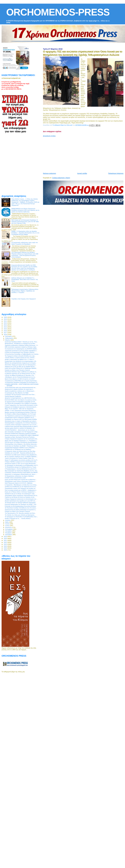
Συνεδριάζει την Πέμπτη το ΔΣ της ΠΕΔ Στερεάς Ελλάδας (21, 419)
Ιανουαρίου (9, 336)
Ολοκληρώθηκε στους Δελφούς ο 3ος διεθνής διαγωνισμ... (21, 444)
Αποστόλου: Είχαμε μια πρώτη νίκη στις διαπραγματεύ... (21, 365)
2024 (5, 546)
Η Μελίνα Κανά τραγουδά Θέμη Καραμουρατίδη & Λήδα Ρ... (22, 426)
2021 (5, 540)
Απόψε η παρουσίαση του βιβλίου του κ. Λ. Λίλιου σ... (20, 359)
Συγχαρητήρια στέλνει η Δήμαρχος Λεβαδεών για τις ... (20, 417)
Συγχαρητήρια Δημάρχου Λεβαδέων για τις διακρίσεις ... (20, 448)
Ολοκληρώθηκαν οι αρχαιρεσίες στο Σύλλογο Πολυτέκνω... (21, 423)
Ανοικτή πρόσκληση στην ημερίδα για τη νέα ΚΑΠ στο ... (21, 501)
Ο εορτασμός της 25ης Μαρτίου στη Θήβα (17, 393)
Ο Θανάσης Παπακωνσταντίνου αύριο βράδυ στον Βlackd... (22, 472)
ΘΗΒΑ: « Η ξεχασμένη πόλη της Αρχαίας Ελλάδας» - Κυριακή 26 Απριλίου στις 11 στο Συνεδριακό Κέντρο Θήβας (25, 233)
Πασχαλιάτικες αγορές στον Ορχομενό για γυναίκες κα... (21, 488)
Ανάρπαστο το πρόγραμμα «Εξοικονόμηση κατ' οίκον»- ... (21, 474)
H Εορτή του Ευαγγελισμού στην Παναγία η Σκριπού (20, 352)
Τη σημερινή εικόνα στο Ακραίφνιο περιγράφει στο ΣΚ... (20, 402)
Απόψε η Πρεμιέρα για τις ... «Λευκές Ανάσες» (18, 518)
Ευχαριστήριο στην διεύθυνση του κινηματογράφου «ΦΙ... (21, 361)
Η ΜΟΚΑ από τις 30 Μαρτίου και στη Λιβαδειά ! (18, 449)
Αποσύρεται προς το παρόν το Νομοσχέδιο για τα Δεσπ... (21, 421)
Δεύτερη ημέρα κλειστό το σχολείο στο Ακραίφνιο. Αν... (20, 428)
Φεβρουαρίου (9, 338)
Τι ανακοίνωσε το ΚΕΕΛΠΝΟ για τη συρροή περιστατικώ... (21, 381)
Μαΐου (7, 522)
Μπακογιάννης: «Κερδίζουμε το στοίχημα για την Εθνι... (20, 343)
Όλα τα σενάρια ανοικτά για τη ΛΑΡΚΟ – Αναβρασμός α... (21, 490)
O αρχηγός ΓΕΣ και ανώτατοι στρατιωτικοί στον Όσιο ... (20, 395)
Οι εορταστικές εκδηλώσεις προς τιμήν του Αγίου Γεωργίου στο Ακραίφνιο (25, 243)
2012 (5, 323)
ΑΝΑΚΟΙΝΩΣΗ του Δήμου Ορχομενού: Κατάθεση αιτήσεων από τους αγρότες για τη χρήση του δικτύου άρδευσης (25, 210)
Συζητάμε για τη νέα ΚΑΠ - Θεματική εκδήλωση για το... (20, 453)
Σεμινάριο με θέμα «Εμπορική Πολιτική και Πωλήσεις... (20, 437)
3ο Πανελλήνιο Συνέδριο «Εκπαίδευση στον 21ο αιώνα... (21, 508)
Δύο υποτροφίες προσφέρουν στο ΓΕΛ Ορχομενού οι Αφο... (22, 432)
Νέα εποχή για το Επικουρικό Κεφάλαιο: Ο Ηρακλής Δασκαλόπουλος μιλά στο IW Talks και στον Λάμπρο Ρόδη (25, 222)
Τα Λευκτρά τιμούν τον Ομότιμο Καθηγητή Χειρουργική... (21, 503)
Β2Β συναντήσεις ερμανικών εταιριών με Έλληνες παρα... (21, 347)
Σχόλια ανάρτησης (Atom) (61, 178)
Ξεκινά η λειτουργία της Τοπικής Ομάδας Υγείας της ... (20, 458)
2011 (5, 321)
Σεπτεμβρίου (9, 529)
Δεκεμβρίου (9, 535)
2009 (5, 317)
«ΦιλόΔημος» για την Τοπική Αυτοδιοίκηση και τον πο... (20, 377)
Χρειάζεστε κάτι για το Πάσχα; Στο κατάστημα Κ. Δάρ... (20, 494)
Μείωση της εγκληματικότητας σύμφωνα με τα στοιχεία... (21, 363)
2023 (5, 544)
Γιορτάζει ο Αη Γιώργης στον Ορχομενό (24, 299)
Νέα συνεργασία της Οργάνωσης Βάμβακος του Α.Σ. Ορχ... (21, 471)
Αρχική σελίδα (82, 173)
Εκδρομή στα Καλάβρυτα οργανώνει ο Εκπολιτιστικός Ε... (21, 407)
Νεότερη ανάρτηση (50, 173)
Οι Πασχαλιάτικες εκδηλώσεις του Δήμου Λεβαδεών (19, 476)
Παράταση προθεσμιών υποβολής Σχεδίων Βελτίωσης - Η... (22, 345)
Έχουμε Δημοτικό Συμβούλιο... (13, 396)
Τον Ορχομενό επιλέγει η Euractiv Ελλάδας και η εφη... (20, 356)
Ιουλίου (8, 526)
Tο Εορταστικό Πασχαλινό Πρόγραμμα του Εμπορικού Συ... (22, 382)
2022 (5, 542)
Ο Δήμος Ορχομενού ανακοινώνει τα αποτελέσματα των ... (21, 499)
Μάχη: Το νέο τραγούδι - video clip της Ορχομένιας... (20, 409)
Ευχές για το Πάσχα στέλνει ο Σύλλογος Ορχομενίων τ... (21, 492)
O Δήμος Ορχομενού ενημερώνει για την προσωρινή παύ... (21, 439)
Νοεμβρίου (9, 533)
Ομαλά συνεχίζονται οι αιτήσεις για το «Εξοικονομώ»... (20, 391)
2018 (5, 335)
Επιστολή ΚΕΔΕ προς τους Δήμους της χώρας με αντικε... (21, 400)
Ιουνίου (8, 524)
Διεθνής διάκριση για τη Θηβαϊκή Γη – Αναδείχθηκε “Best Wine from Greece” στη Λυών (25, 279)
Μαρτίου (8, 340)
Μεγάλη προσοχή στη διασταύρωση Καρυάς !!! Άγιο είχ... (21, 412)
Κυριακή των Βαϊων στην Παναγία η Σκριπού (17, 370)
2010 (5, 319)
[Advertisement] (73, 154)
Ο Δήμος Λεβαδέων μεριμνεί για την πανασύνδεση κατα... (21, 462)
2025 (5, 548)
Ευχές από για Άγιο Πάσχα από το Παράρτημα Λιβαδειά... (21, 368)
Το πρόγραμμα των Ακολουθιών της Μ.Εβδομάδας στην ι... (21, 517)
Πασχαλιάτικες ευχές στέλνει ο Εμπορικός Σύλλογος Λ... (20, 481)
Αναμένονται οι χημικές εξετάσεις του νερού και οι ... (19, 389)
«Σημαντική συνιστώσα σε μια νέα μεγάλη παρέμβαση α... (21, 351)
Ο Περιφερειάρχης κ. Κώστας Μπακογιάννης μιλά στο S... (21, 469)
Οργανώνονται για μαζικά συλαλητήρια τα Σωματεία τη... (21, 510)
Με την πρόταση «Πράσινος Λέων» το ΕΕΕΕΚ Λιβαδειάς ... (21, 457)
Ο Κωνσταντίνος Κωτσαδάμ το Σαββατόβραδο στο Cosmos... (22, 354)
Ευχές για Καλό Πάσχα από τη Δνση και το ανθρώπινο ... (21, 480)
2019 (5, 536)
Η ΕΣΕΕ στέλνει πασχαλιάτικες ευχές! (15, 478)
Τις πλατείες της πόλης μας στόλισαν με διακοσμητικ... (20, 515)
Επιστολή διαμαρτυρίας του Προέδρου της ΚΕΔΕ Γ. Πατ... (21, 504)
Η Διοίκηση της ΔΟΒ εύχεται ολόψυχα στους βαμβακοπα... (21, 455)
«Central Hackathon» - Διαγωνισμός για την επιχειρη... (20, 430)
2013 (5, 325)
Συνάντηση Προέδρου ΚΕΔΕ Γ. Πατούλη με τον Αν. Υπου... (21, 342)
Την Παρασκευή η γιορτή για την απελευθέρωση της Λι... (21, 416)
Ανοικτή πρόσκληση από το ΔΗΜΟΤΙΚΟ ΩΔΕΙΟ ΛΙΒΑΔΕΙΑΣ (22, 435)
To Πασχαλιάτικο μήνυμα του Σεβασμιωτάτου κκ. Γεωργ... (21, 467)
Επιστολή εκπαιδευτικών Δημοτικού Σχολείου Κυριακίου (20, 433)
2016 (5, 331)
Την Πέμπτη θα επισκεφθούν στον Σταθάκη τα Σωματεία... (21, 403)
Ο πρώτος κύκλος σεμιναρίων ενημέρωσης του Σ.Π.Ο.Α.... (21, 425)
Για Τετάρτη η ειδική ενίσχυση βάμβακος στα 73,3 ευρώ (20, 414)
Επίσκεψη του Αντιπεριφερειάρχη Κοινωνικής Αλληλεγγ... (21, 506)
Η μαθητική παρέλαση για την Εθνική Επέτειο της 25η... (20, 374)
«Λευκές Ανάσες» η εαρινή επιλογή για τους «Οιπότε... (20, 358)
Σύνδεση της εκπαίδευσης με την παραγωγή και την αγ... (21, 487)
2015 (5, 329)
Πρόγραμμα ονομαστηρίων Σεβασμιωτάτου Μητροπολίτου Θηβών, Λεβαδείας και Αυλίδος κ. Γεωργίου (25, 291)
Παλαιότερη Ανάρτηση (116, 173)
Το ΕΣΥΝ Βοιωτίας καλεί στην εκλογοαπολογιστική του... (21, 387)
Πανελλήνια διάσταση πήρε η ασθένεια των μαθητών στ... (21, 372)
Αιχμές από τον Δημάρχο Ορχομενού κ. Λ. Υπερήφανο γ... (21, 441)
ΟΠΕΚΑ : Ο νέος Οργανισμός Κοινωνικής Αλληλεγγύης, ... (21, 410)
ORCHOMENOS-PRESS (58, 12)
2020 (5, 538)
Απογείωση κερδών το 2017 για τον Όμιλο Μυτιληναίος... (21, 464)
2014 (5, 327)
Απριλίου (8, 520)
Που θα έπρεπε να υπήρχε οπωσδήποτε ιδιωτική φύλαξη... (21, 442)
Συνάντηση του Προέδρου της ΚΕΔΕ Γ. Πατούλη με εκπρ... (21, 446)
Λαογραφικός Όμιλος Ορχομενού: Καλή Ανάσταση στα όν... (21, 495)
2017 (5, 333)
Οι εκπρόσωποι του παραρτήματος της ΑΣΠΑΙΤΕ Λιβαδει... (21, 349)
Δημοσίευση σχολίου (49, 136)
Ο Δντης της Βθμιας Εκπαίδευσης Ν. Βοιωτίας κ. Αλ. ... (20, 375)
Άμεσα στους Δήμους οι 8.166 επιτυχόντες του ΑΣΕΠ (20, 379)
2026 (5, 550)
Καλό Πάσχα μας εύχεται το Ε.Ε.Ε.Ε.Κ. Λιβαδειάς (19, 483)
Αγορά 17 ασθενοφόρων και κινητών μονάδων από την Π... (21, 460)
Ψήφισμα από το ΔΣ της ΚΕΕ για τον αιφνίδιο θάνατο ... (20, 367)
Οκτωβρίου (9, 531)
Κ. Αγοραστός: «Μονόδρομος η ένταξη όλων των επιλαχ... (21, 485)
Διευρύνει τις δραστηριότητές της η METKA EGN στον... (20, 398)
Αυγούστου (9, 527)
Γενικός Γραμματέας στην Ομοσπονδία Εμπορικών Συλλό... (22, 405)
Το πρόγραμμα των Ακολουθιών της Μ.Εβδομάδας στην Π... (22, 465)
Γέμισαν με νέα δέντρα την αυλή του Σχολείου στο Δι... (20, 497)
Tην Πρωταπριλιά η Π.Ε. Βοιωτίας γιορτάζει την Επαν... (20, 513)
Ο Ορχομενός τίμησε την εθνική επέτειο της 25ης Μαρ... (20, 451)
